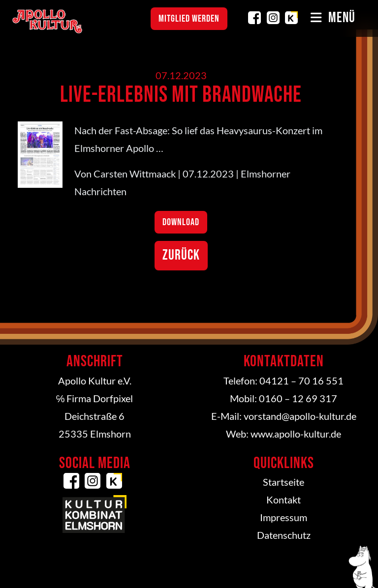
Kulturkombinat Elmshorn (291, 18)
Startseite (283, 482)
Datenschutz (284, 535)
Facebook (254, 18)
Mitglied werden (189, 19)
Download (181, 222)
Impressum (283, 517)
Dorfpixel (113, 398)
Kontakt (283, 500)
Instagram (273, 18)
